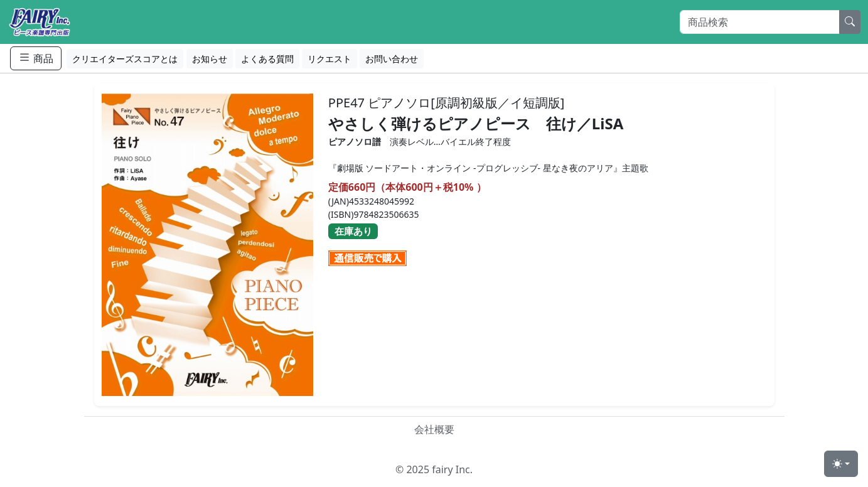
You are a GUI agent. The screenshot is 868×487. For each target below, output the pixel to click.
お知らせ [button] (210, 59)
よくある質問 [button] (267, 59)
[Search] (760, 22)
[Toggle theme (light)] (841, 464)
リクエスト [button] (330, 59)
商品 (36, 58)
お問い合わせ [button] (392, 59)
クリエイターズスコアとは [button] (125, 59)
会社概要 (434, 429)
